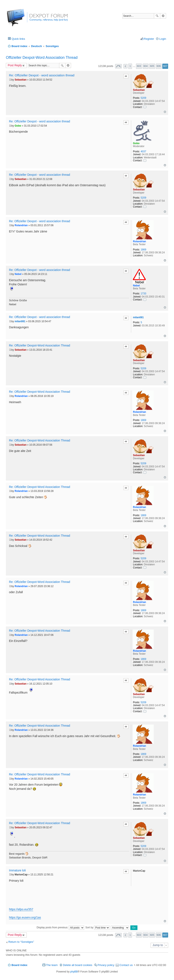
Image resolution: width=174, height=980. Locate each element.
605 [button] (152, 66)
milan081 (138, 317)
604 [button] (146, 66)
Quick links (18, 39)
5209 (143, 98)
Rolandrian (139, 241)
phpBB (74, 972)
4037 (143, 151)
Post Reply (15, 65)
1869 (143, 250)
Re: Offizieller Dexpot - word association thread (42, 75)
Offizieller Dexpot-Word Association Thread (42, 58)
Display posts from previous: (60, 927)
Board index (19, 965)
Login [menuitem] (163, 39)
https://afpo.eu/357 (21, 909)
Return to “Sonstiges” (21, 942)
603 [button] (139, 66)
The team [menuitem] (52, 965)
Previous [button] (125, 66)
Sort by (98, 927)
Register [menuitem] (149, 39)
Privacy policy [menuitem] (106, 965)
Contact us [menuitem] (126, 965)
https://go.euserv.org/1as (25, 917)
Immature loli (17, 870)
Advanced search (163, 16)
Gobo (136, 143)
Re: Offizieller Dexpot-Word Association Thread (40, 345)
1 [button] (130, 66)
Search (157, 16)
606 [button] (159, 66)
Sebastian (139, 90)
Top (165, 112)
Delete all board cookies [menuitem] (78, 965)
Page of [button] (118, 66)
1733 (143, 294)
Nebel (136, 286)
